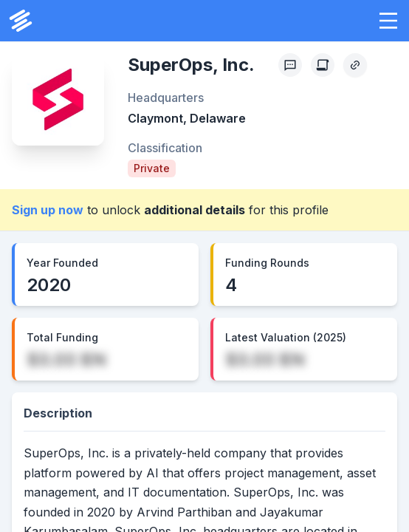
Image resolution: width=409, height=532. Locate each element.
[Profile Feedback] (290, 65)
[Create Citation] (323, 65)
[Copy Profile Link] (355, 65)
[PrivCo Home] (21, 21)
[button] (388, 21)
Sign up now (48, 210)
